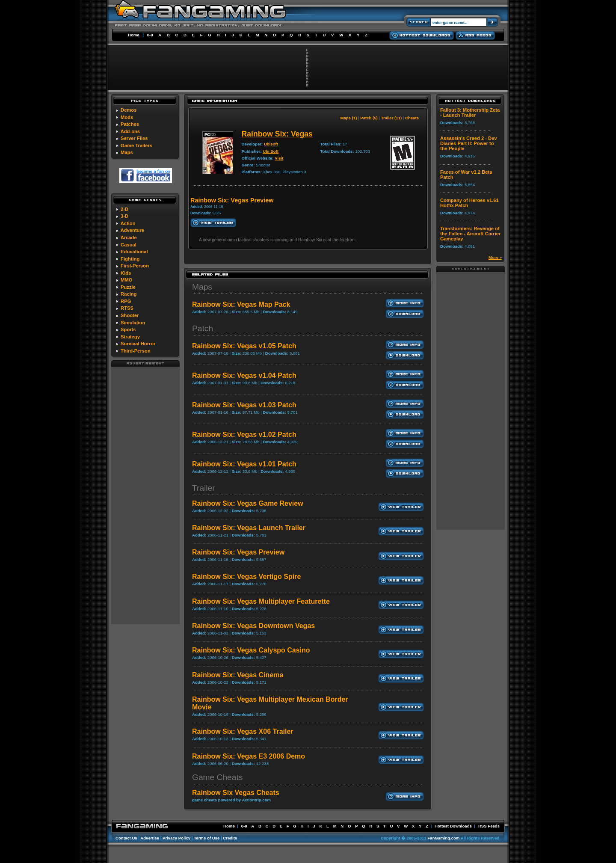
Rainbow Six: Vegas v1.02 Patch (244, 434)
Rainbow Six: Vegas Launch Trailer (249, 528)
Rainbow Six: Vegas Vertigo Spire (246, 577)
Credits (230, 838)
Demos (129, 110)
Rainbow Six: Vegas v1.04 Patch (244, 375)
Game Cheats (217, 777)
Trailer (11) (392, 118)
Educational (134, 252)
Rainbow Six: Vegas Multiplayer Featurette (261, 601)
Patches (130, 124)
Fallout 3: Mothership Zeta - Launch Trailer (470, 113)
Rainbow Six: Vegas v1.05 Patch (244, 346)
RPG (126, 301)
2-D (124, 209)
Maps (127, 152)
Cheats (412, 118)
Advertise (150, 838)
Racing (129, 294)
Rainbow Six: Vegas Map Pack (241, 304)
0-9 (150, 35)
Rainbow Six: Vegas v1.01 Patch (244, 464)
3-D (124, 216)
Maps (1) (349, 118)
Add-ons (130, 131)
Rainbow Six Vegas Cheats (236, 793)
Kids (126, 273)
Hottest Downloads (453, 826)
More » (495, 257)
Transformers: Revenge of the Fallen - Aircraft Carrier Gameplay (470, 234)
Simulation (133, 323)
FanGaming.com (443, 838)
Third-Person (136, 351)
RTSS (127, 308)
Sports (128, 329)
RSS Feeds (489, 826)
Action (128, 223)
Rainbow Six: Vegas (277, 134)
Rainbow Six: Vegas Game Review (248, 503)
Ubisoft (271, 144)
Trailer (204, 488)
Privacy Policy (176, 838)
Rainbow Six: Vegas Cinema (238, 675)
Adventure (132, 230)
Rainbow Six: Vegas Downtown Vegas (253, 626)
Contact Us (126, 838)
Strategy (130, 337)
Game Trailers (136, 145)
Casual (129, 245)
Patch (203, 328)
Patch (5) (369, 118)
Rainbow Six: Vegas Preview (238, 552)
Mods (127, 117)
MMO (126, 280)
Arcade (129, 237)
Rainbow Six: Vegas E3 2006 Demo (249, 756)
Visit (279, 158)
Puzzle (128, 287)
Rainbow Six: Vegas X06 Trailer (243, 731)
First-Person (135, 266)
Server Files (134, 138)
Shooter (130, 315)
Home (134, 35)
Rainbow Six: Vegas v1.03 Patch (244, 405)
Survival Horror (138, 344)
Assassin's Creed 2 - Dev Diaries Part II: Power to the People (469, 143)
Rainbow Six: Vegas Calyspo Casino (251, 650)
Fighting (130, 259)
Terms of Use (207, 838)
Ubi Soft (271, 151)
